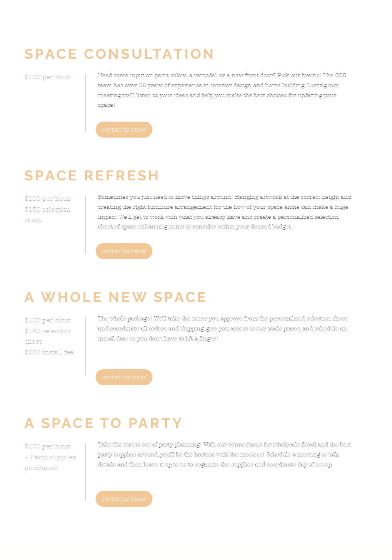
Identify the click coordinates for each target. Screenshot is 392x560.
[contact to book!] (124, 130)
